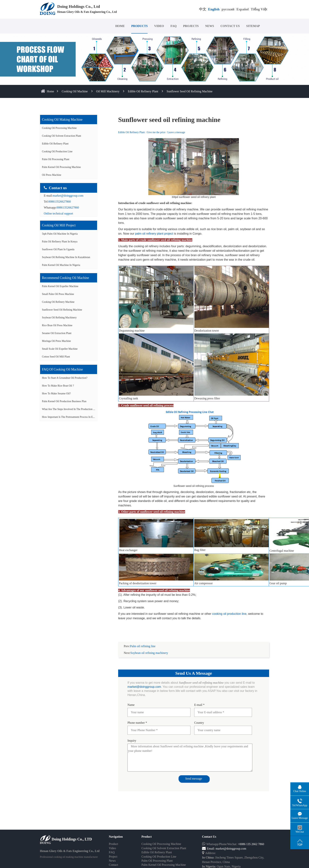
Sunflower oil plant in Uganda (58, 249)
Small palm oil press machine (58, 294)
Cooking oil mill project (59, 225)
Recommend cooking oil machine (65, 278)
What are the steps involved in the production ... (68, 409)
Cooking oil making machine (62, 120)
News (112, 861)
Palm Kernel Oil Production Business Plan (64, 401)
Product (113, 844)
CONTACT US (230, 26)
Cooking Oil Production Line (57, 151)
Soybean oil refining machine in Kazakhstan (66, 257)
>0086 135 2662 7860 (251, 844)
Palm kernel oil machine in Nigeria (61, 265)
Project (113, 857)
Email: (209, 849)
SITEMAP (253, 26)
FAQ (174, 26)
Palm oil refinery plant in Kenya (60, 242)
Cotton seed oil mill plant (56, 357)
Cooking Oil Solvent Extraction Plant (62, 136)
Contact (113, 865)
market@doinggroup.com (68, 196)
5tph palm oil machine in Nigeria (60, 234)
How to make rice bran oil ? (58, 386)
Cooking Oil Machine (75, 91)
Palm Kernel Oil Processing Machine (61, 167)
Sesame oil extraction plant (57, 333)
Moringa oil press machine (56, 341)
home (50, 91)
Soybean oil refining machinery (59, 318)
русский (228, 9)
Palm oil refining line (143, 646)
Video (112, 848)
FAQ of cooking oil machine (62, 369)
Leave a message (176, 132)
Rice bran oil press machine (57, 325)
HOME (120, 26)
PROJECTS (191, 26)
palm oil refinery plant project (154, 234)
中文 (203, 9)
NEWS (210, 26)
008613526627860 (60, 202)
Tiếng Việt (259, 9)
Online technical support (58, 213)
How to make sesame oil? (56, 394)
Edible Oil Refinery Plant (143, 91)
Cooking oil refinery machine (58, 302)
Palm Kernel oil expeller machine (60, 286)
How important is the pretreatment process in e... (68, 417)
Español (243, 9)
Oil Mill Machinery (108, 91)
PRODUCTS (139, 26)
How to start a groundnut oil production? (65, 378)
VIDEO (159, 26)
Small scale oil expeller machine (60, 349)
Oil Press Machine (52, 175)
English (214, 9)
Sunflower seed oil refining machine (190, 91)
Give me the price (156, 132)
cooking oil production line (229, 614)
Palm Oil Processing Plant (56, 159)
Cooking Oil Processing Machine (59, 128)
